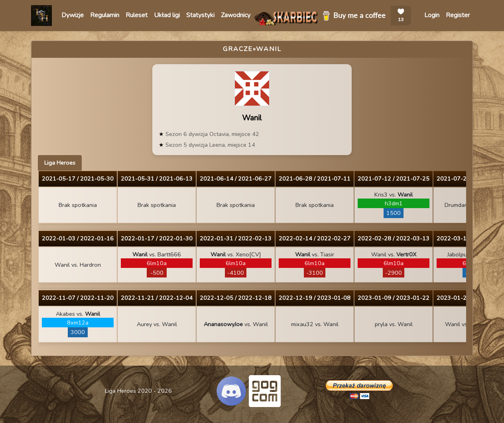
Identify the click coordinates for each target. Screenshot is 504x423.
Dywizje (73, 15)
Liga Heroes (60, 163)
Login (432, 15)
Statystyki (200, 15)
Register (458, 15)
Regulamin (105, 15)
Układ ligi (167, 15)
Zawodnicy (236, 15)
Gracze (238, 49)
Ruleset (137, 15)
